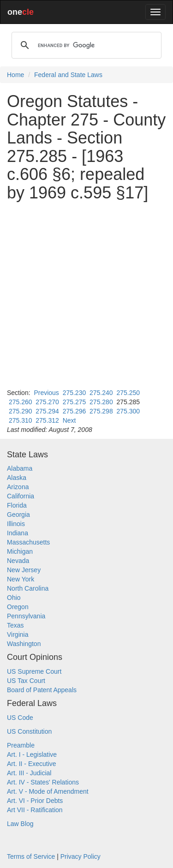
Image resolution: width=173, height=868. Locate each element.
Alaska (17, 478)
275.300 (128, 411)
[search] (85, 45)
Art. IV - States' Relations (43, 782)
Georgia (18, 515)
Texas (15, 625)
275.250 (128, 393)
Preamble (21, 745)
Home (15, 75)
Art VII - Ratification (35, 810)
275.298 (101, 411)
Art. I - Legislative (32, 754)
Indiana (18, 533)
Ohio (14, 598)
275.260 (21, 402)
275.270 (47, 402)
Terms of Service (31, 856)
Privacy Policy (81, 856)
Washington (24, 644)
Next (69, 420)
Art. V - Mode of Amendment (48, 791)
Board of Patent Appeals (42, 690)
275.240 (101, 393)
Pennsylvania (26, 616)
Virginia (18, 635)
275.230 (75, 393)
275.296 (75, 411)
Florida (17, 505)
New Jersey (24, 570)
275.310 (21, 420)
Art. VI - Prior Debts (35, 801)
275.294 (47, 411)
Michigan (20, 551)
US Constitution (29, 731)
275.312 (47, 420)
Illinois (16, 524)
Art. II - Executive (32, 764)
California (21, 496)
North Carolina (28, 588)
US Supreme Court (34, 671)
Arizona (18, 487)
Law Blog (20, 824)
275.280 (101, 402)
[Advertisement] (86, 295)
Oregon (18, 607)
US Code (20, 718)
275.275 (75, 402)
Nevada (18, 561)
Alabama (20, 468)
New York (21, 579)
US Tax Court (26, 681)
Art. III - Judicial (29, 773)
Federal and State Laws (68, 75)
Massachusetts (28, 542)
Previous (46, 393)
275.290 (21, 411)
